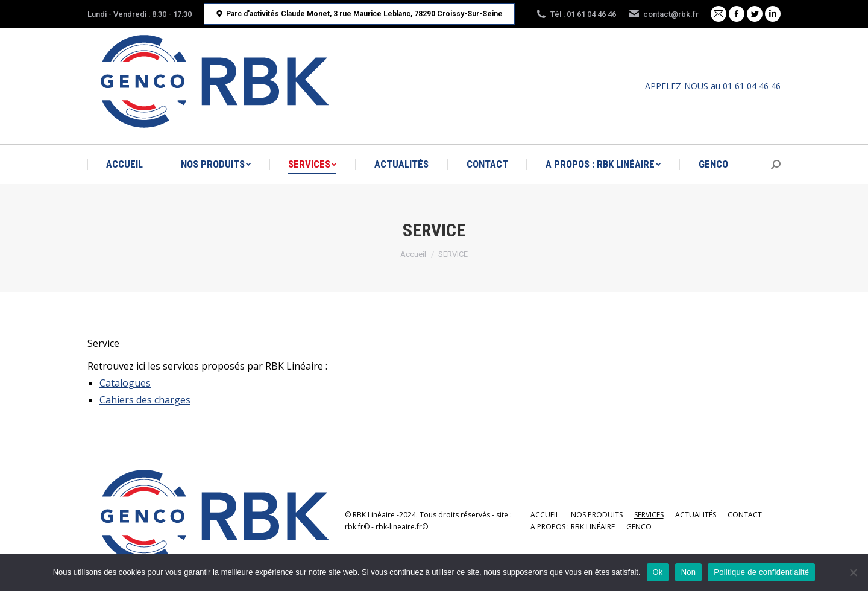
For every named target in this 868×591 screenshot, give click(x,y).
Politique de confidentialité (761, 572)
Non (689, 572)
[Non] (853, 572)
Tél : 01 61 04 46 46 (576, 14)
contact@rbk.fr (663, 14)
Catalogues (125, 383)
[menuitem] (124, 164)
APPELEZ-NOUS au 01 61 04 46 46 (713, 86)
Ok (658, 572)
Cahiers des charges (145, 400)
